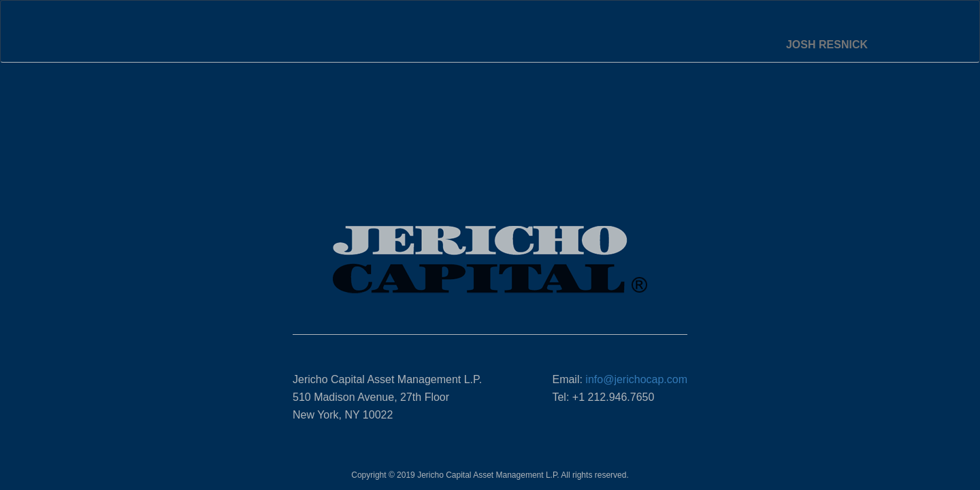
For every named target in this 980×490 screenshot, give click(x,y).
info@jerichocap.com (636, 379)
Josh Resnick (827, 45)
